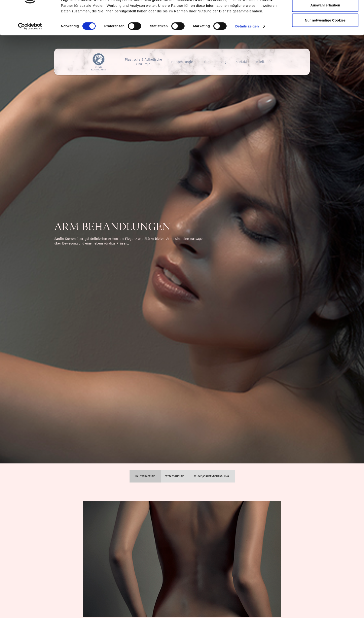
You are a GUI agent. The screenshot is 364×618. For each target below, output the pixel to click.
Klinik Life (264, 62)
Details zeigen (247, 49)
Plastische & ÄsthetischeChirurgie (143, 62)
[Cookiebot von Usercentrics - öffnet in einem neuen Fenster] (30, 49)
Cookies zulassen (325, 12)
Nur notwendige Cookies (325, 43)
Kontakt (241, 62)
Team (206, 62)
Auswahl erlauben (325, 28)
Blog (223, 62)
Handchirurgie (182, 62)
